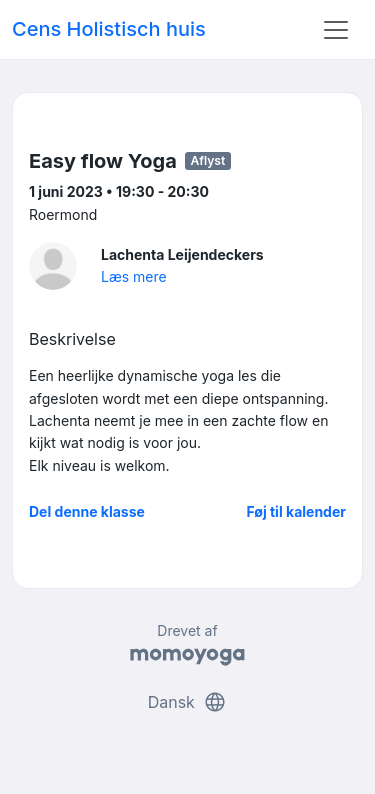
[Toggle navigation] (336, 30)
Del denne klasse (87, 511)
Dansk (188, 702)
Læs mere (134, 276)
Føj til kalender (296, 511)
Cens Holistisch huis (109, 29)
